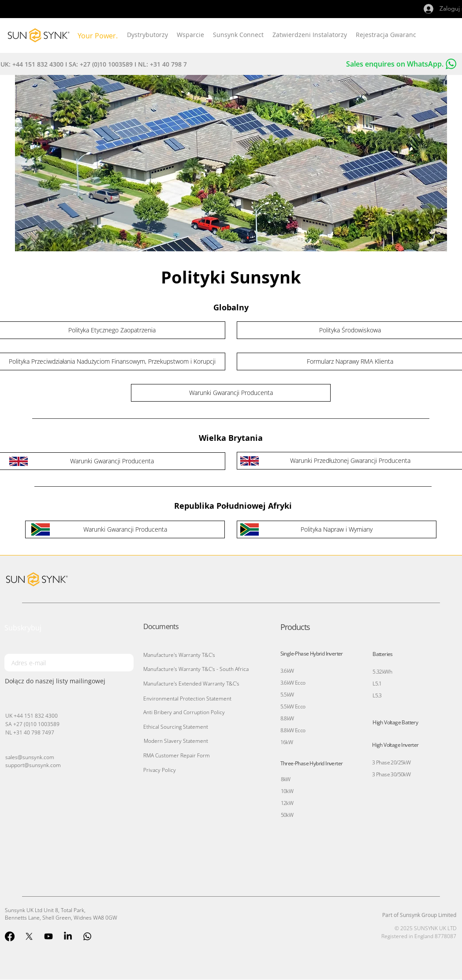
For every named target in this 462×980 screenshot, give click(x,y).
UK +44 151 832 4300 (32, 715)
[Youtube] (48, 936)
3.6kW (287, 671)
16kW (287, 742)
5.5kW (287, 695)
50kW (287, 815)
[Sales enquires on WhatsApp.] (350, 64)
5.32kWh (382, 672)
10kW (287, 791)
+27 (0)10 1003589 (36, 724)
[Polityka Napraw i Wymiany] (337, 529)
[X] (29, 936)
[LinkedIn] (68, 936)
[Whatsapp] (87, 936)
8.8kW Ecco (293, 730)
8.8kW (287, 718)
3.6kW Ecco (293, 683)
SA (9, 724)
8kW (286, 779)
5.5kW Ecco (293, 706)
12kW (287, 803)
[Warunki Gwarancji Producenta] (231, 393)
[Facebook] (10, 936)
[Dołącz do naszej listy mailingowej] (69, 681)
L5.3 (377, 695)
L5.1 (377, 684)
